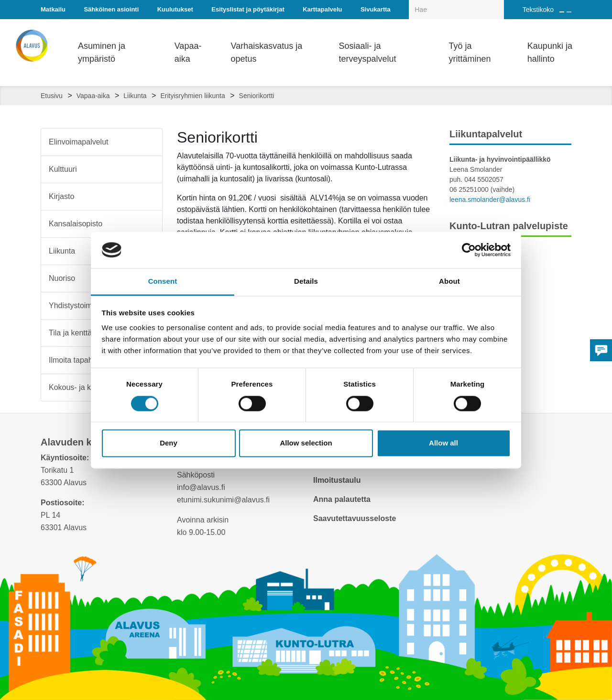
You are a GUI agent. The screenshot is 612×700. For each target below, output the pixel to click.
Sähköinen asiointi (111, 9)
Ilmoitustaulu (337, 480)
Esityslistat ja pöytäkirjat (248, 9)
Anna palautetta (342, 499)
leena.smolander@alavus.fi (490, 200)
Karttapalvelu (322, 9)
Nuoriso (62, 278)
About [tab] (449, 282)
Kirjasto (61, 196)
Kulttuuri (63, 169)
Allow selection (306, 443)
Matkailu (53, 9)
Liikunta (135, 96)
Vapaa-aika (93, 96)
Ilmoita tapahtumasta (84, 360)
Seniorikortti (257, 96)
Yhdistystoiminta (77, 306)
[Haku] (499, 3)
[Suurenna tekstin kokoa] (562, 12)
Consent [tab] (163, 282)
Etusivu (52, 96)
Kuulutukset (175, 9)
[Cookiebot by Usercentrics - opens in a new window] (469, 250)
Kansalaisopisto (76, 224)
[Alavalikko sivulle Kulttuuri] (149, 169)
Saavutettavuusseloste (355, 518)
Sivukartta (376, 9)
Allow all (443, 443)
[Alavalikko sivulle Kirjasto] (149, 197)
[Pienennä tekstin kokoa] (569, 12)
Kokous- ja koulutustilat (88, 387)
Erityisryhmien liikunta (192, 96)
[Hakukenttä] (456, 10)
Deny (169, 443)
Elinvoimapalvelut (79, 142)
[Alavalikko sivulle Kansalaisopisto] (149, 224)
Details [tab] (306, 282)
